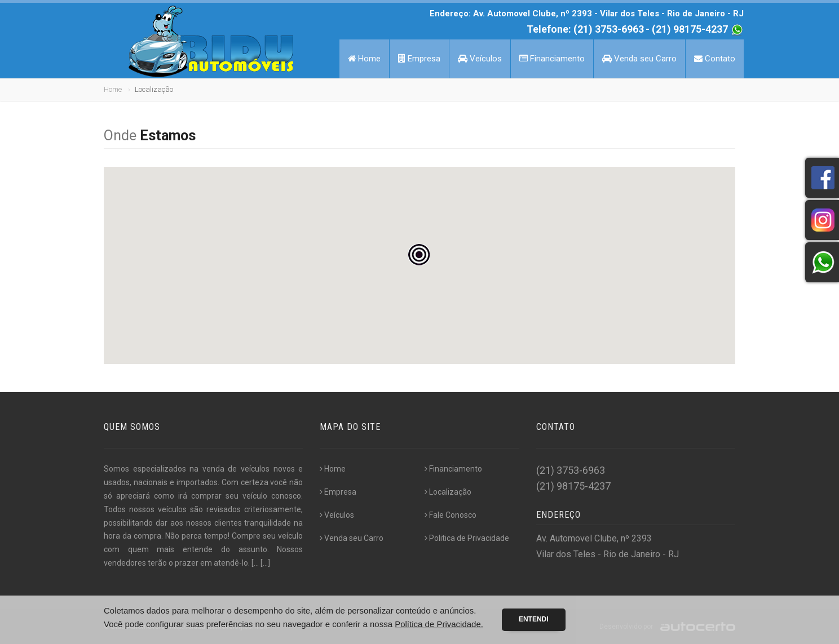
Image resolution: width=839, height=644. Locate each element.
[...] (265, 563)
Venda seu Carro (639, 59)
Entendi (534, 619)
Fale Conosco (451, 515)
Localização (448, 492)
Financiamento (552, 59)
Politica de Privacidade (467, 538)
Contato (715, 59)
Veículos (480, 59)
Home (364, 59)
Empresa (419, 59)
